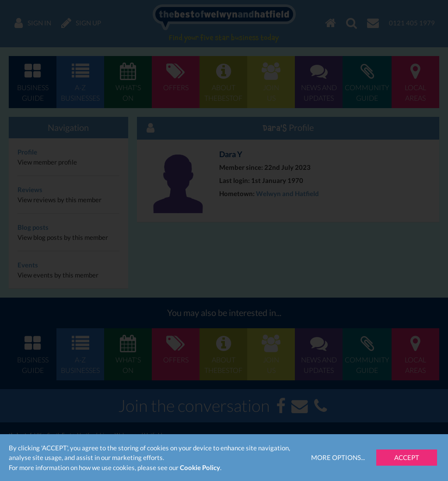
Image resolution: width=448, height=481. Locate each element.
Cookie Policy (200, 467)
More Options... (338, 457)
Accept (407, 457)
